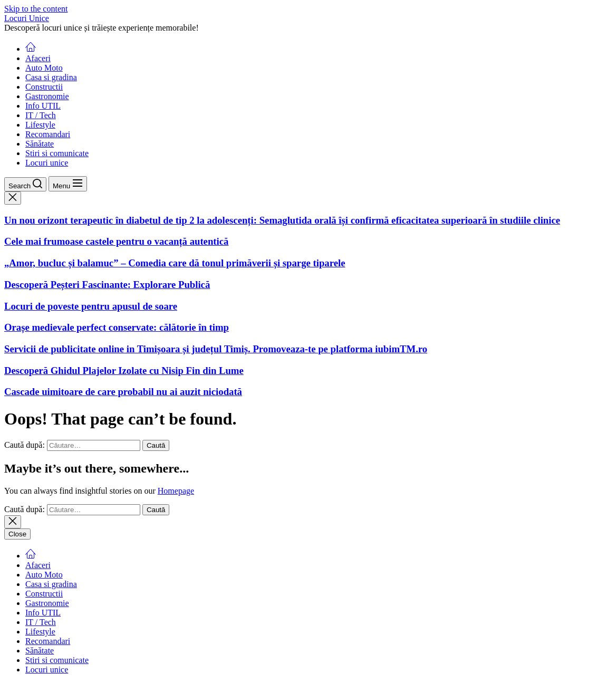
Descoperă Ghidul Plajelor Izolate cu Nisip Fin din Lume (124, 371)
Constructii (44, 87)
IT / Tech (41, 115)
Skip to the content (36, 9)
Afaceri (38, 58)
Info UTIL (43, 106)
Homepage (176, 491)
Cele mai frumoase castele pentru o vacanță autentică (116, 241)
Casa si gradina (51, 77)
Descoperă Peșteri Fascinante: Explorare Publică (107, 285)
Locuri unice (47, 163)
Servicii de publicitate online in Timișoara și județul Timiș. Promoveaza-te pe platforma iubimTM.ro (216, 349)
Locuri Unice (27, 18)
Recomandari (48, 134)
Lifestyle (40, 125)
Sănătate (40, 144)
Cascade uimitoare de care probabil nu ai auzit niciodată (123, 392)
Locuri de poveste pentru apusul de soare (91, 306)
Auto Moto (44, 68)
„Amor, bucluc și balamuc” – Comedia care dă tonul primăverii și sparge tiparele (175, 263)
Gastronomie (47, 96)
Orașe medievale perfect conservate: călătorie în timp (117, 327)
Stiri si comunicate (57, 153)
